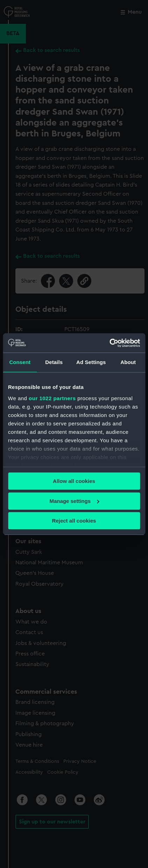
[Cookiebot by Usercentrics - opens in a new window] (109, 343)
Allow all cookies (74, 481)
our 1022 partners (52, 398)
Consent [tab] (20, 362)
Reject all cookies (74, 521)
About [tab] (128, 362)
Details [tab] (54, 362)
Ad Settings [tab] (91, 362)
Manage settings (74, 501)
